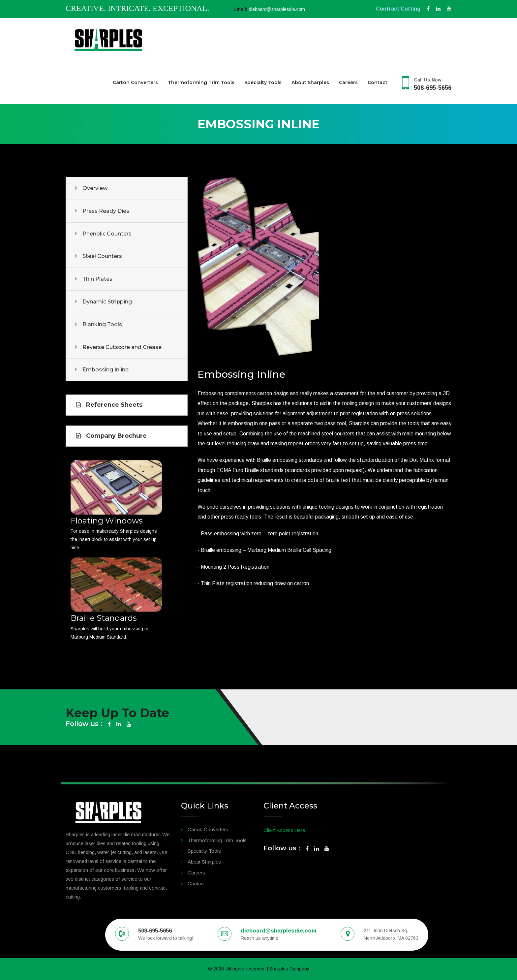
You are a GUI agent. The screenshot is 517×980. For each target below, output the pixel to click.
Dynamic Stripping (107, 302)
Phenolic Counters (107, 234)
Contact (378, 82)
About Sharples (310, 82)
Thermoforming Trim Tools (201, 82)
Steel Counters (102, 256)
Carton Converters (135, 82)
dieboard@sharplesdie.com (277, 9)
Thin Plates (97, 279)
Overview (95, 188)
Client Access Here (284, 830)
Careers (348, 82)
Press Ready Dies (106, 211)
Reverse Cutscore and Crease (122, 347)
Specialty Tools (263, 82)
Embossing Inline (106, 370)
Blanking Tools (102, 324)
